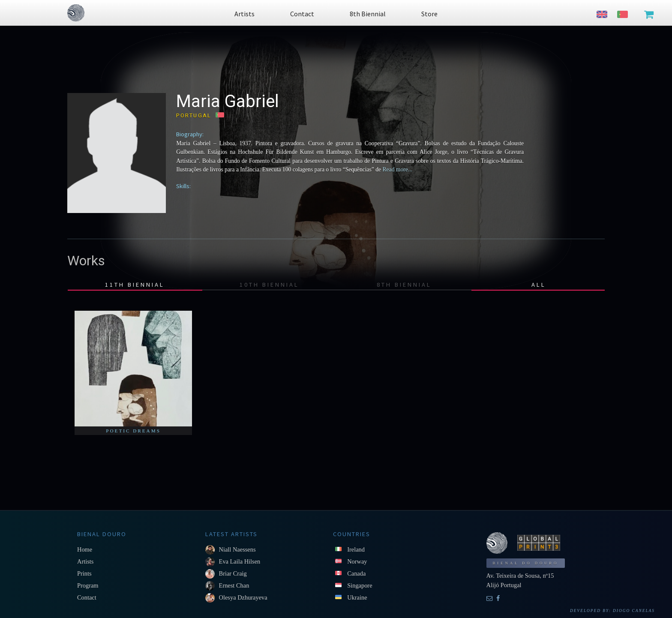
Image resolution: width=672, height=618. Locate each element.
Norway (357, 561)
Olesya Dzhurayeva (243, 597)
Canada (356, 573)
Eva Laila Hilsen (240, 561)
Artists (85, 561)
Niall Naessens (237, 549)
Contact (87, 597)
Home (85, 549)
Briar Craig (233, 573)
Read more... (397, 169)
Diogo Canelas (634, 611)
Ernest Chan (234, 585)
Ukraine (357, 597)
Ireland (356, 549)
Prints (84, 573)
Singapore (360, 585)
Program (88, 585)
